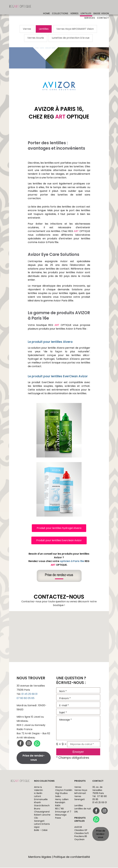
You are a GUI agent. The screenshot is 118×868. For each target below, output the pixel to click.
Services (90, 11)
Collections (60, 7)
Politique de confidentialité (72, 857)
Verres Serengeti (80, 798)
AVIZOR (78, 828)
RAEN (58, 806)
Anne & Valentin (38, 789)
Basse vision (101, 7)
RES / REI (59, 809)
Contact (103, 11)
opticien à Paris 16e (72, 561)
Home (47, 7)
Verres (74, 7)
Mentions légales (40, 857)
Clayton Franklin (64, 791)
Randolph (60, 803)
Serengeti (39, 821)
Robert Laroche (42, 815)
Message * (78, 728)
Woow (58, 787)
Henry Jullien (62, 800)
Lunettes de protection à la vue (71, 38)
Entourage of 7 (63, 812)
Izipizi (37, 828)
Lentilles (86, 7)
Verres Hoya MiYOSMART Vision (75, 29)
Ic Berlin (38, 794)
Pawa (58, 818)
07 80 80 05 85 (26, 698)
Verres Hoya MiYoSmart (81, 792)
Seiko (58, 797)
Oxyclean (79, 840)
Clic (36, 818)
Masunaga (61, 815)
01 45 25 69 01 (29, 694)
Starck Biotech (42, 806)
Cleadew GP (81, 831)
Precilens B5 (81, 837)
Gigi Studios (61, 794)
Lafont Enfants (42, 824)
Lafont (38, 797)
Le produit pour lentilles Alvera (50, 342)
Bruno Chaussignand (42, 811)
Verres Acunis (36, 38)
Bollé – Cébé (41, 831)
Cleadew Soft (82, 834)
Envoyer (78, 752)
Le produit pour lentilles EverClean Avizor (58, 377)
